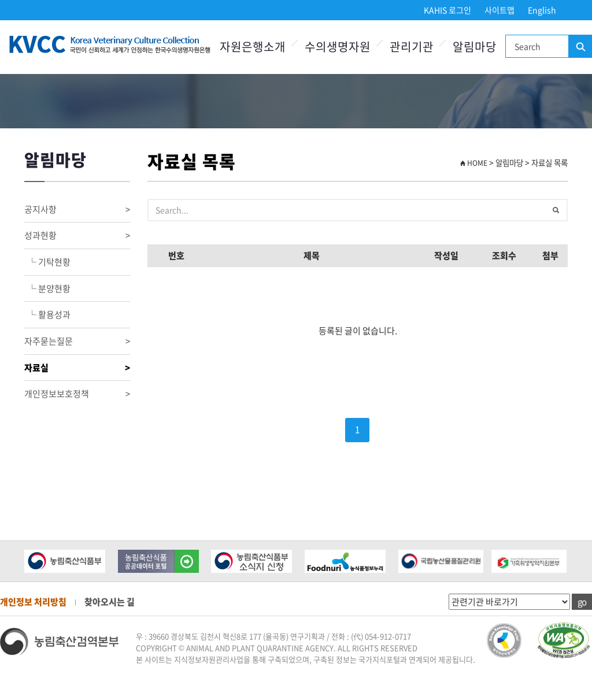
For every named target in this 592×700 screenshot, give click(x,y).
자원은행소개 (253, 47)
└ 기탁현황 (47, 262)
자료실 (77, 368)
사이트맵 (499, 10)
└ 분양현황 (47, 288)
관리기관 (412, 47)
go (582, 602)
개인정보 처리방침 (33, 602)
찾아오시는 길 (110, 602)
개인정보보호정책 (77, 394)
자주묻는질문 (77, 341)
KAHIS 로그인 (447, 10)
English (542, 10)
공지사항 (77, 210)
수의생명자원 (338, 47)
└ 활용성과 (47, 314)
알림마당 (475, 47)
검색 (580, 47)
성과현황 (77, 236)
